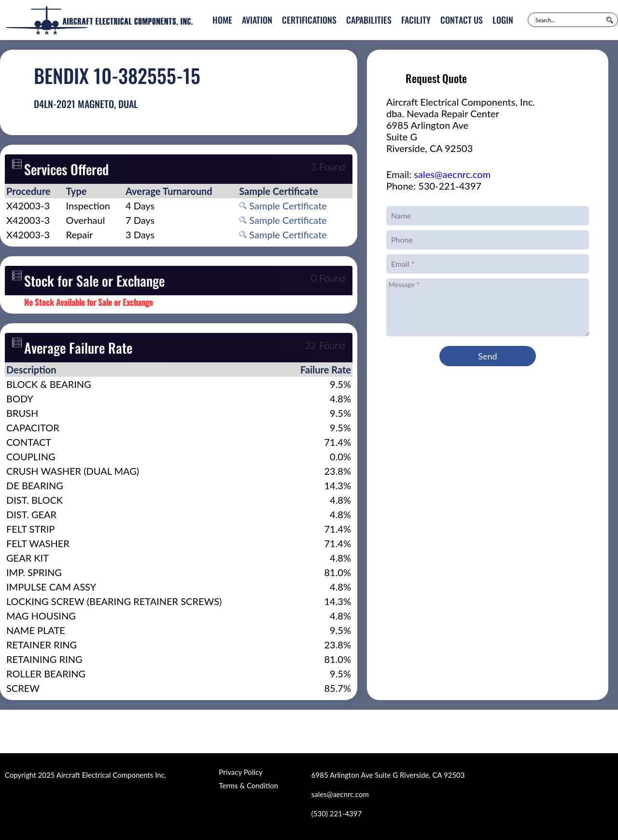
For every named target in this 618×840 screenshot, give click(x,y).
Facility (416, 20)
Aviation (257, 20)
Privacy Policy (240, 772)
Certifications (309, 20)
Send (487, 356)
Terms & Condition (248, 785)
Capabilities (369, 20)
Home (222, 20)
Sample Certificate (283, 206)
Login (503, 20)
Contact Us (462, 20)
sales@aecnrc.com (452, 174)
